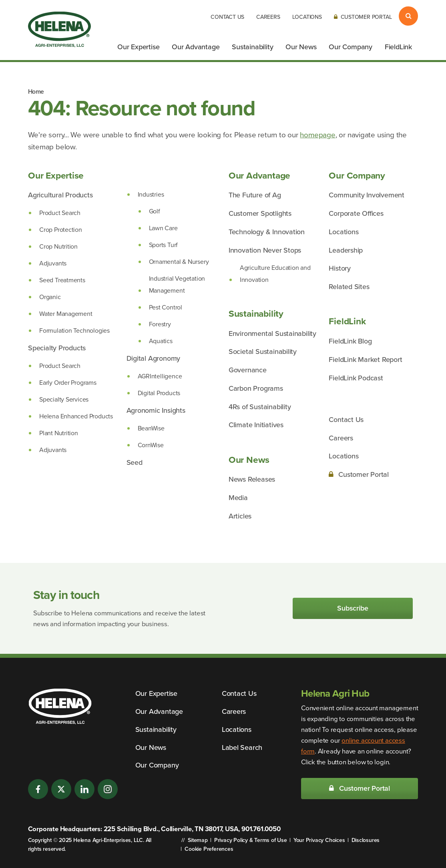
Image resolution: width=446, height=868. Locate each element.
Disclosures (366, 840)
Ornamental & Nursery (179, 262)
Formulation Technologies (74, 331)
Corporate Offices (356, 213)
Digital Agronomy (154, 358)
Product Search (60, 213)
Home (36, 91)
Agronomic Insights (156, 410)
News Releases (252, 479)
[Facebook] (38, 789)
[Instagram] (108, 789)
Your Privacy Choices (319, 840)
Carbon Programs (256, 388)
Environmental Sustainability (272, 334)
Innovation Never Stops (265, 250)
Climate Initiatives (256, 425)
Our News (301, 47)
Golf (155, 211)
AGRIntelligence (160, 376)
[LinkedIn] (84, 789)
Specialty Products (57, 348)
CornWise (151, 445)
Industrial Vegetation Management (177, 284)
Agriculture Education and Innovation (275, 274)
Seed (135, 462)
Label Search (242, 747)
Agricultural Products (60, 195)
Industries (151, 194)
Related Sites (349, 287)
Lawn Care (163, 228)
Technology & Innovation (267, 232)
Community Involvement (367, 195)
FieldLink (398, 47)
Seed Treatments (62, 280)
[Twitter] (61, 789)
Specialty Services (64, 399)
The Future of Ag (255, 195)
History (340, 268)
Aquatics (161, 341)
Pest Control (166, 307)
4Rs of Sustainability (260, 407)
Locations (307, 17)
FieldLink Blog (350, 341)
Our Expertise (138, 47)
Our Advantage (196, 47)
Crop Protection (61, 230)
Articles (240, 516)
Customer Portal (363, 17)
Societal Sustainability (263, 352)
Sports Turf (164, 245)
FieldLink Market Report (365, 360)
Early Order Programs (68, 383)
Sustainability (252, 47)
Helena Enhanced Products (76, 416)
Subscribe (353, 608)
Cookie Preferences (209, 849)
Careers (268, 17)
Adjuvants (53, 263)
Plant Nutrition (59, 433)
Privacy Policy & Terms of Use (251, 840)
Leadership (346, 250)
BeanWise (151, 428)
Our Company (351, 47)
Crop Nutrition (58, 246)
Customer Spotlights (260, 213)
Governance (248, 370)
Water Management (66, 314)
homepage (317, 135)
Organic (50, 297)
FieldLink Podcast (356, 378)
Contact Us (227, 17)
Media (238, 498)
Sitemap (198, 840)
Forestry (160, 324)
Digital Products (159, 393)
